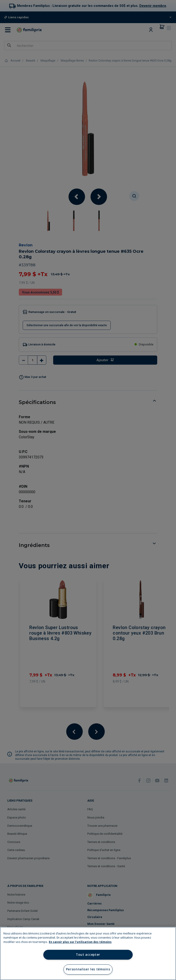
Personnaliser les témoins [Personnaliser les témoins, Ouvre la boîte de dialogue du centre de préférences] (88, 969)
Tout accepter (88, 955)
